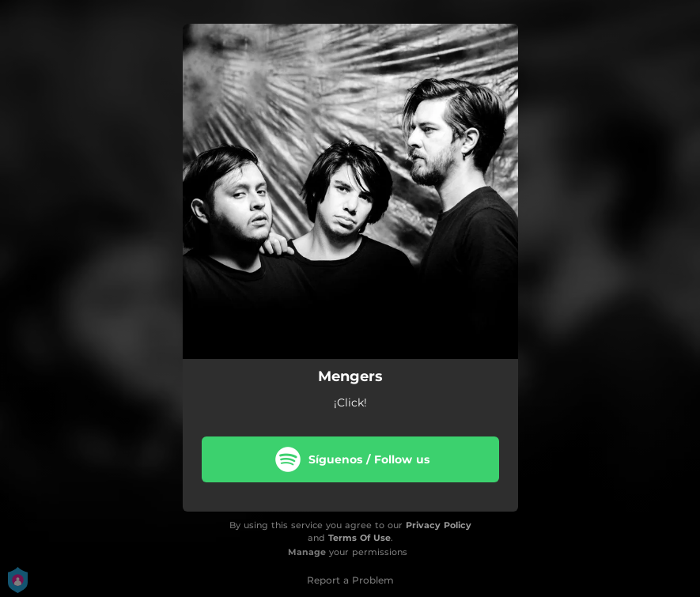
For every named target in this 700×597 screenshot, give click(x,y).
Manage (307, 552)
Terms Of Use (359, 538)
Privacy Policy (439, 525)
